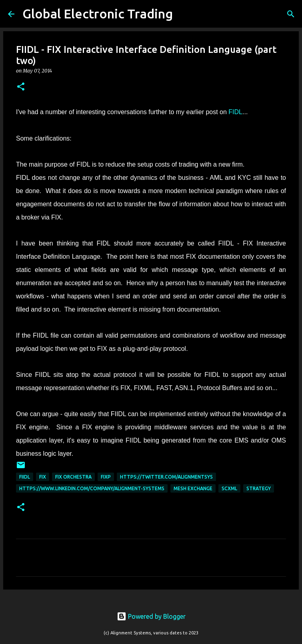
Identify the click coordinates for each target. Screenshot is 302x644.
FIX (43, 477)
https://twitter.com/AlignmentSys (166, 477)
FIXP (106, 477)
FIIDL (25, 477)
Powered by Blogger (151, 616)
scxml (229, 488)
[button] (21, 87)
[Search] (184, 14)
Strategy (259, 488)
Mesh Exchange (193, 488)
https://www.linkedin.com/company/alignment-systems (92, 488)
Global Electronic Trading (98, 14)
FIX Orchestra (73, 477)
